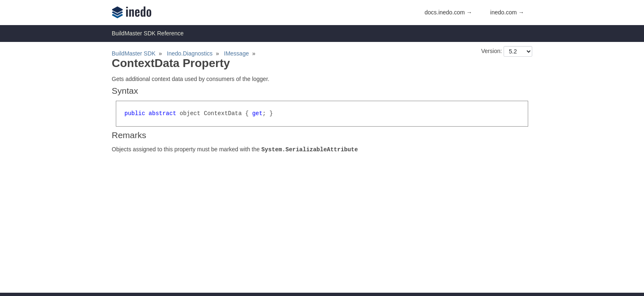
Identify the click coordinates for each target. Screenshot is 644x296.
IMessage (236, 53)
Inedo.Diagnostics (190, 53)
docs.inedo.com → (448, 12)
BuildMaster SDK (134, 53)
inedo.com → (507, 12)
